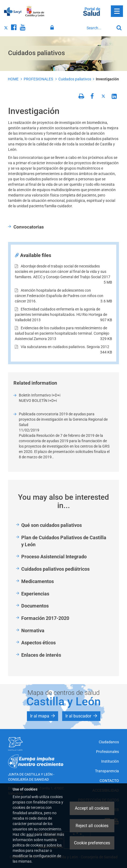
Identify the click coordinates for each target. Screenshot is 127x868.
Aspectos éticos (38, 643)
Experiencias (35, 594)
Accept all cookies (92, 808)
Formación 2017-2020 (45, 618)
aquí (30, 834)
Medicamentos (38, 581)
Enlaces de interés (41, 655)
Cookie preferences (92, 843)
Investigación (107, 79)
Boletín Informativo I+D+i (40, 395)
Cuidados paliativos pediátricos (55, 569)
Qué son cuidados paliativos (52, 525)
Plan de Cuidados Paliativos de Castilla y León (64, 541)
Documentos (35, 606)
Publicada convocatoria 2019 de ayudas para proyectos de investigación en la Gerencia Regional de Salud (63, 419)
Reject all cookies (92, 826)
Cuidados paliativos (75, 79)
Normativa (33, 631)
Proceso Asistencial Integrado (54, 557)
